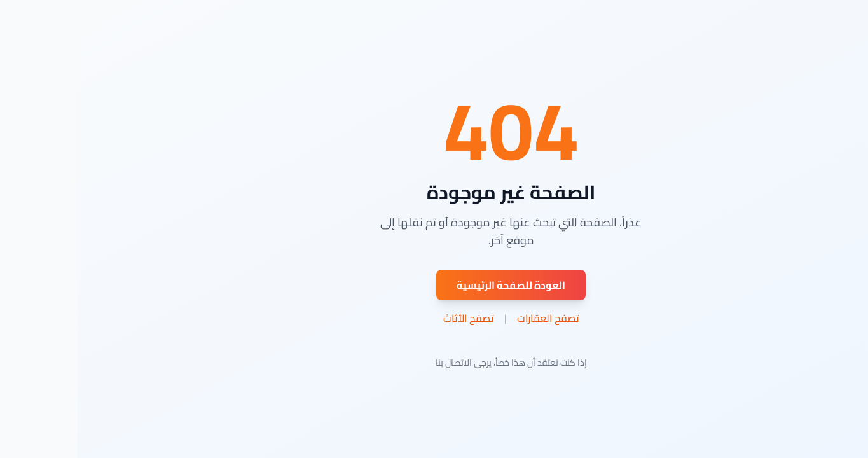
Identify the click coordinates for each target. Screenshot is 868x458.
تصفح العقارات (471, 318)
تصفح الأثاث (392, 318)
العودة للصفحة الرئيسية (434, 285)
